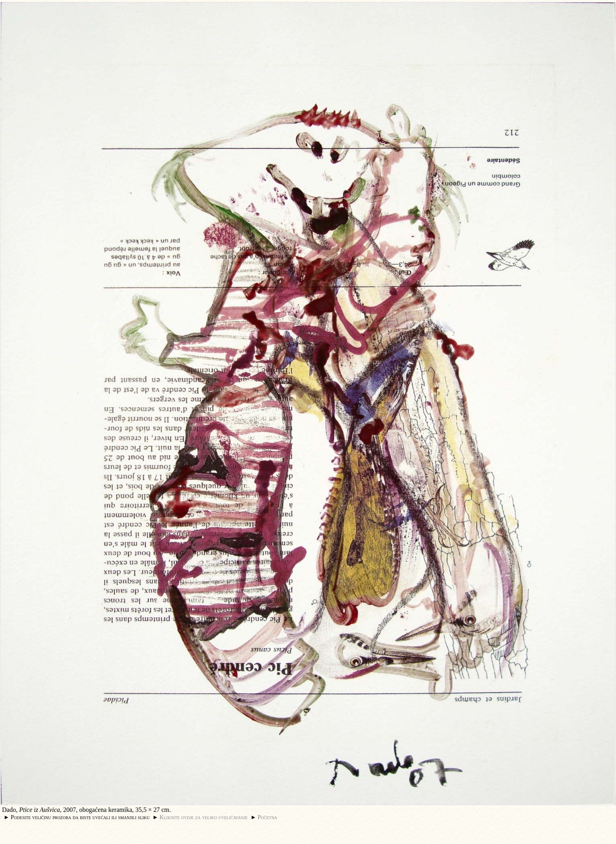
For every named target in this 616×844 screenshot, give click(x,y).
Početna (268, 817)
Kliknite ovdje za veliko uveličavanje (204, 817)
